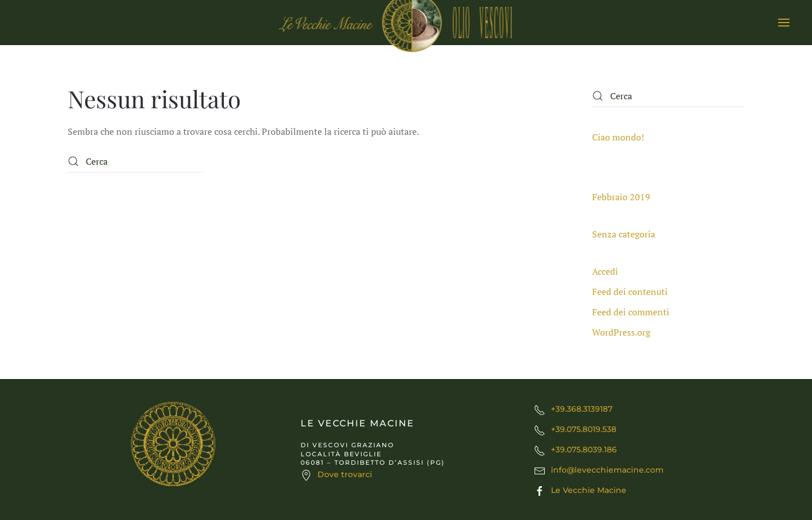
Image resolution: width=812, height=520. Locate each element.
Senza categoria (624, 234)
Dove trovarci (345, 474)
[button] (784, 23)
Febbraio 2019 (621, 197)
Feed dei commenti (631, 312)
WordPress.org (621, 332)
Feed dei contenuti (630, 292)
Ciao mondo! (618, 137)
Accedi (605, 271)
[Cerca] (135, 161)
